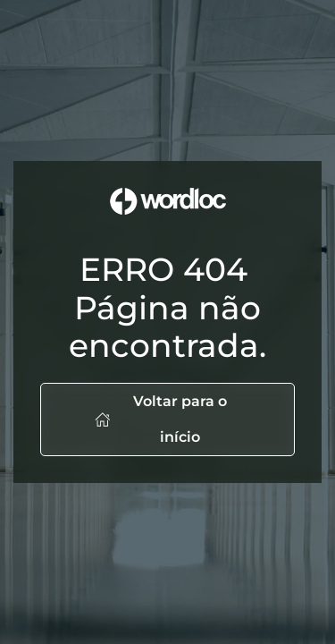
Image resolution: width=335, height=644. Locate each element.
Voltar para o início (161, 419)
